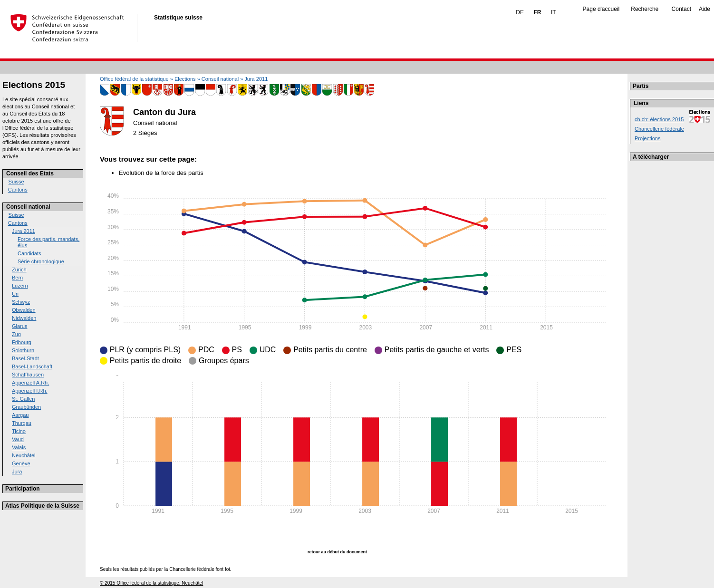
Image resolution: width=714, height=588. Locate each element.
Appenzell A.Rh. (30, 383)
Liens (641, 103)
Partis (641, 86)
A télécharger (651, 157)
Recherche (645, 9)
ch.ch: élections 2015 (659, 119)
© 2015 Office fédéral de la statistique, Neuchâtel (151, 583)
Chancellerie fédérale (659, 129)
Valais (19, 447)
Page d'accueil (601, 9)
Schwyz (21, 302)
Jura (17, 472)
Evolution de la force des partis (161, 173)
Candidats (29, 253)
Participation (23, 489)
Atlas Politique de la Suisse (42, 506)
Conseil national (28, 207)
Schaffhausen (28, 375)
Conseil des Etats (30, 174)
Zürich (19, 270)
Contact (681, 9)
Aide (704, 9)
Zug (16, 334)
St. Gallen (23, 399)
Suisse (16, 182)
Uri (15, 294)
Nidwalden (24, 318)
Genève (21, 463)
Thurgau (22, 423)
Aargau (20, 415)
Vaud (18, 439)
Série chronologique (41, 261)
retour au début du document (337, 552)
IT (554, 12)
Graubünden (26, 407)
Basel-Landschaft (32, 366)
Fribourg (22, 342)
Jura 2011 (24, 231)
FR (537, 12)
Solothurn (23, 350)
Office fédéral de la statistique (134, 79)
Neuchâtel (24, 455)
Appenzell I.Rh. (30, 391)
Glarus (19, 326)
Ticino (19, 431)
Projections (647, 138)
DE (520, 12)
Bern (17, 278)
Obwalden (24, 310)
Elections (185, 79)
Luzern (20, 286)
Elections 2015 (34, 85)
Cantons (18, 190)
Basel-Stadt (25, 358)
